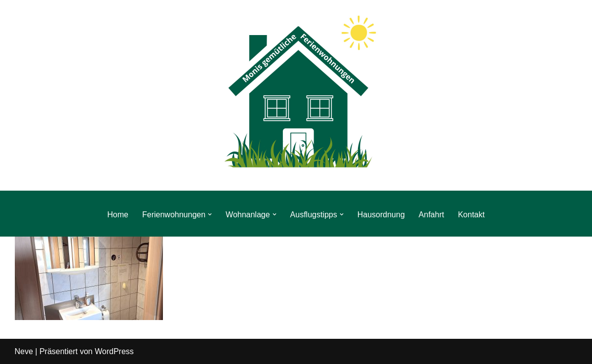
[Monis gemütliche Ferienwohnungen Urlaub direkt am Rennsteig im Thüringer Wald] (296, 95)
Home (118, 215)
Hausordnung (381, 215)
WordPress (114, 351)
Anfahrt (432, 215)
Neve (24, 351)
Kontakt (471, 215)
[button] (210, 214)
